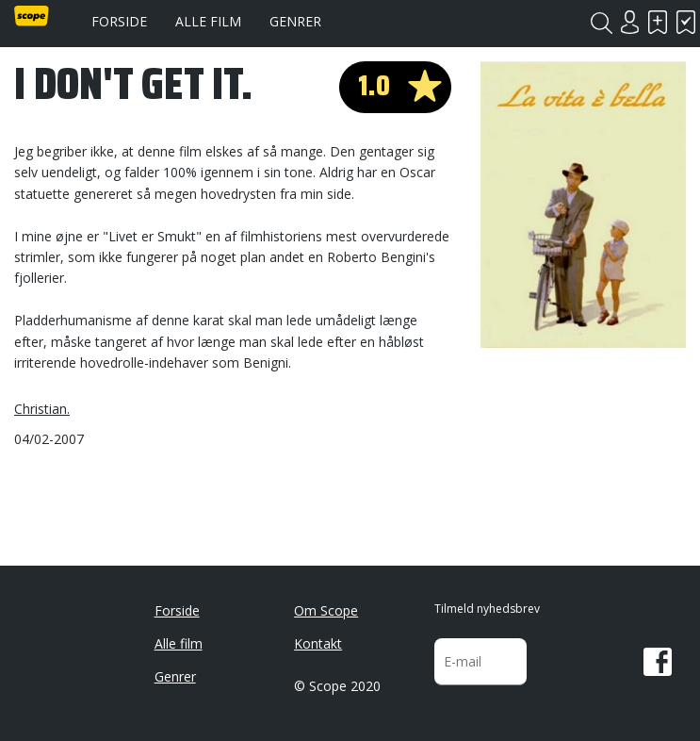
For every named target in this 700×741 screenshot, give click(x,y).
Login (629, 22)
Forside (119, 21)
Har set (686, 22)
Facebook (658, 662)
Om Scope (326, 610)
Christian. (42, 409)
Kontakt (318, 643)
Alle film (208, 21)
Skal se (658, 22)
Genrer (295, 21)
